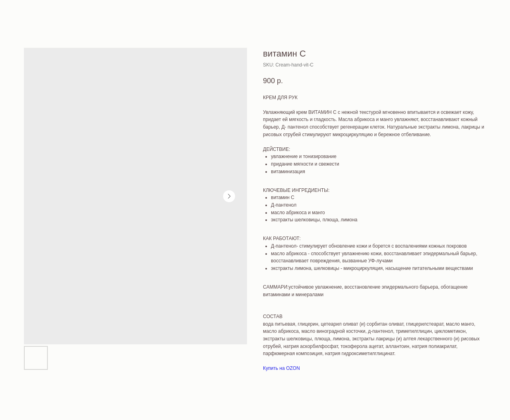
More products (29, 12)
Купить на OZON (281, 368)
